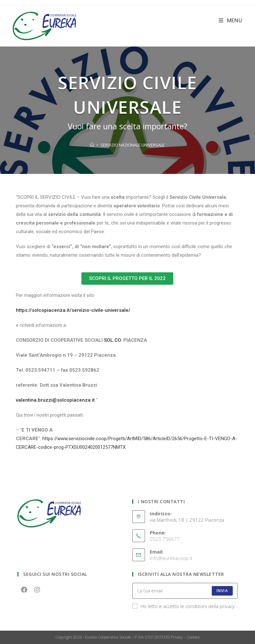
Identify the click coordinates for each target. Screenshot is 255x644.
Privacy (177, 637)
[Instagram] (37, 589)
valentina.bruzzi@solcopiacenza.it (55, 400)
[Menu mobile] (231, 21)
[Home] (92, 145)
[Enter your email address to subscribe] (185, 591)
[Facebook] (24, 589)
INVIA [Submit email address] (222, 591)
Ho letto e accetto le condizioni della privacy (183, 606)
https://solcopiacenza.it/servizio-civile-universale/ (73, 310)
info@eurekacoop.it (171, 558)
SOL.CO (112, 340)
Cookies (193, 637)
